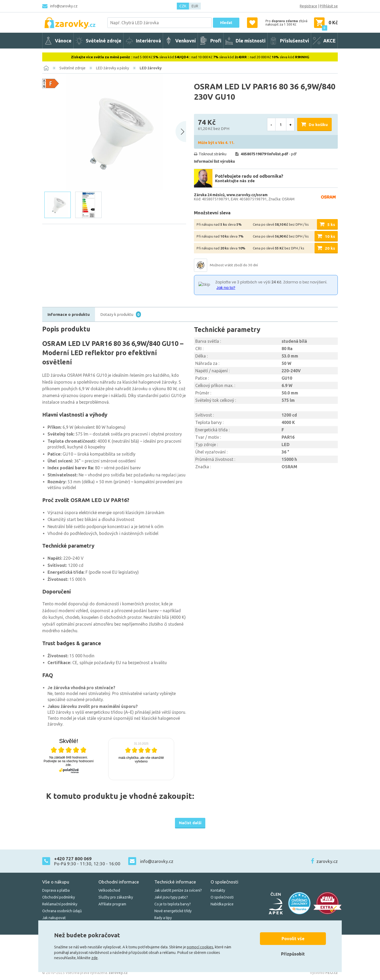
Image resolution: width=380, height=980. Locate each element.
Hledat (226, 23)
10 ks (330, 236)
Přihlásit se (329, 6)
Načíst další (190, 823)
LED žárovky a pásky (113, 68)
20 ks (330, 248)
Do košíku (318, 125)
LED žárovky (151, 68)
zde (94, 958)
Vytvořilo (324, 973)
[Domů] (46, 68)
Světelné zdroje (72, 68)
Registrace (308, 6)
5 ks (331, 225)
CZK (183, 6)
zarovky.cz (327, 861)
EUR (195, 6)
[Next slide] (181, 132)
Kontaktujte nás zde (235, 181)
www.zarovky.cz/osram (247, 195)
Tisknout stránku (213, 154)
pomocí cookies (200, 947)
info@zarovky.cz (64, 6)
